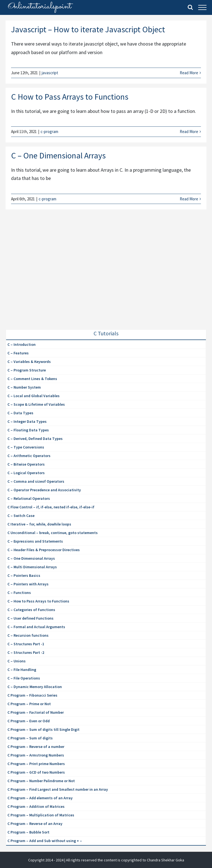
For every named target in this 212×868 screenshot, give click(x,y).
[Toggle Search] (190, 7)
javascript (50, 73)
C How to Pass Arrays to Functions (70, 97)
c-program (49, 132)
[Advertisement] (47, 275)
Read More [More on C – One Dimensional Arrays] (189, 199)
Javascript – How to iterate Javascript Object (88, 29)
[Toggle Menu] (202, 7)
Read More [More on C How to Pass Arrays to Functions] (189, 132)
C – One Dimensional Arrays (58, 155)
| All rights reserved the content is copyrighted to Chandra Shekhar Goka (124, 860)
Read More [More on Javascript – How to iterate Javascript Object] (189, 73)
